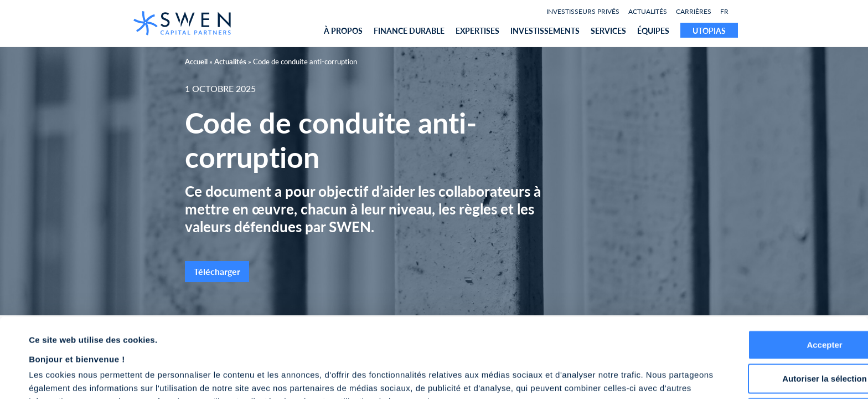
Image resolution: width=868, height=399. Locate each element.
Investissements (545, 30)
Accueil (196, 61)
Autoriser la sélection (776, 319)
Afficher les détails (494, 377)
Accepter (776, 285)
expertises (477, 30)
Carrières (694, 11)
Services (608, 30)
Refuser (776, 353)
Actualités (648, 11)
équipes (653, 30)
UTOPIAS (709, 30)
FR (724, 11)
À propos (343, 30)
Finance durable (409, 30)
